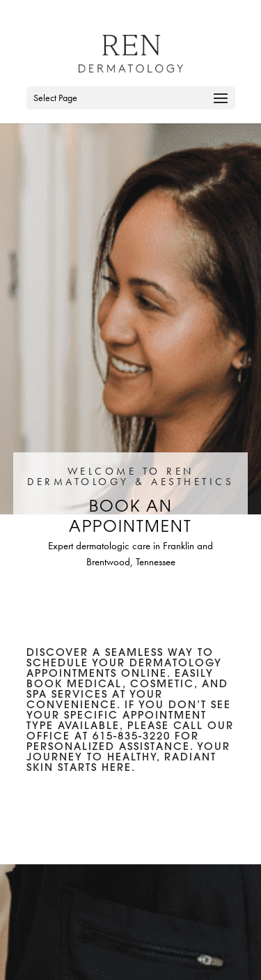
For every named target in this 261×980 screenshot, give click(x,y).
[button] (221, 107)
